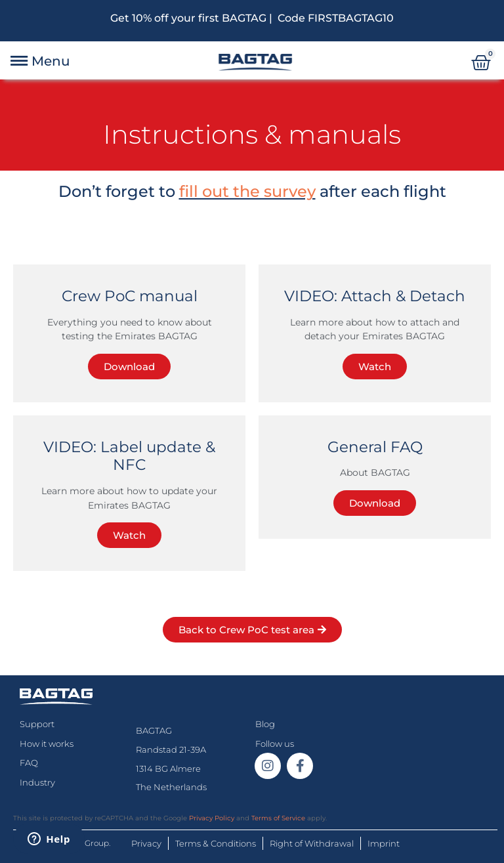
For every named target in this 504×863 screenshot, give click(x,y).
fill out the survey (247, 191)
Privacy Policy (212, 818)
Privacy (146, 843)
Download (129, 367)
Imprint (384, 843)
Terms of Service (278, 818)
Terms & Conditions (216, 843)
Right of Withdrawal (312, 843)
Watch (375, 367)
